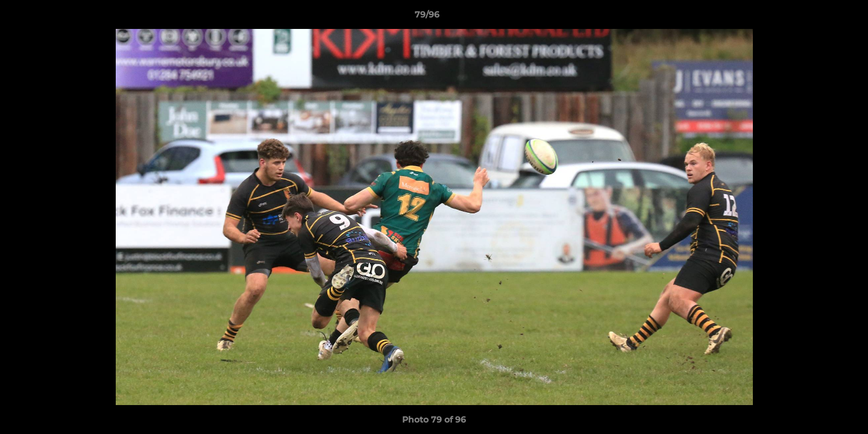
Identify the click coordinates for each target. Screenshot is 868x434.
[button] (817, 17)
